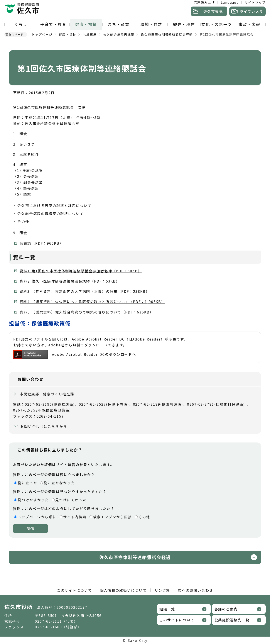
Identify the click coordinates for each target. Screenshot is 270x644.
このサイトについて (74, 590)
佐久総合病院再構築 (119, 34)
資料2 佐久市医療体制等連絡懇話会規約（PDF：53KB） (70, 281)
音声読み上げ (204, 2)
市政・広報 (249, 24)
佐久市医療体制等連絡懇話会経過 (167, 34)
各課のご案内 (226, 609)
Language (230, 2)
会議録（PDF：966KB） (41, 243)
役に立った (27, 483)
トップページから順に (37, 517)
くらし (21, 24)
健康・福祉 (86, 24)
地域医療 (90, 34)
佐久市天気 (213, 11)
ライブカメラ (251, 11)
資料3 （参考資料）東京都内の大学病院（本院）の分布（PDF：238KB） (85, 291)
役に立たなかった (59, 483)
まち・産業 (119, 24)
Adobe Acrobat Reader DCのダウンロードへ (75, 354)
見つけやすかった (33, 500)
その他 (144, 517)
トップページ (42, 34)
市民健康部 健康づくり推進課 (47, 394)
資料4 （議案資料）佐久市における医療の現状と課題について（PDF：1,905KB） (92, 302)
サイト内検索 (75, 517)
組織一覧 (167, 609)
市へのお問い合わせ (195, 590)
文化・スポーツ (217, 24)
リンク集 (162, 590)
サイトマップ (255, 2)
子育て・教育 (53, 24)
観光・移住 (184, 24)
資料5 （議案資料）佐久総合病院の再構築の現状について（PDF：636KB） (87, 312)
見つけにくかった (71, 500)
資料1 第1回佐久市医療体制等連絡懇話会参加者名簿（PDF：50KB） (81, 271)
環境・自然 (151, 24)
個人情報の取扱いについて (123, 590)
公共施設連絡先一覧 (232, 620)
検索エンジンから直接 (112, 517)
